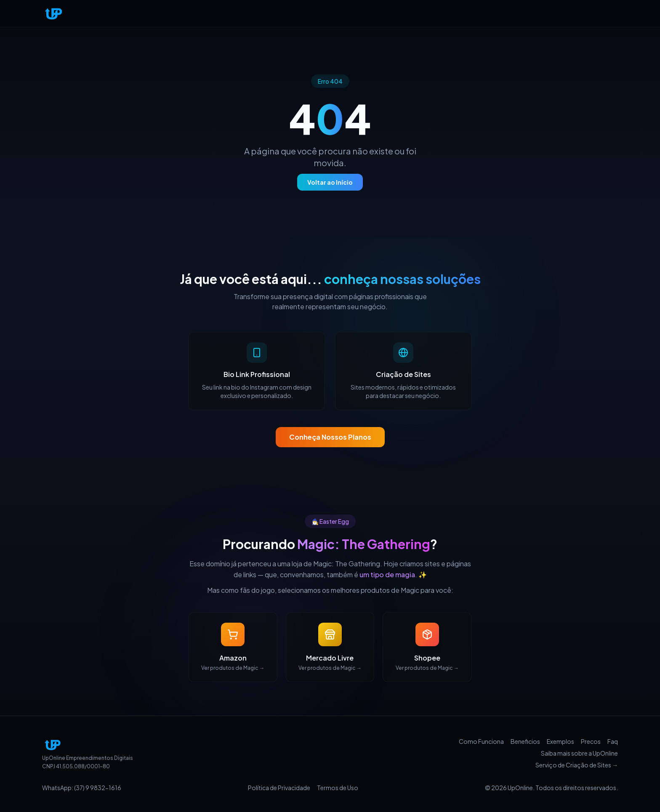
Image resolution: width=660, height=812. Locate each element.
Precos (591, 741)
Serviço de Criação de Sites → (577, 765)
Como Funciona (481, 741)
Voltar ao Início (330, 182)
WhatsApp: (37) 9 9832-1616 (82, 788)
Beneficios (525, 741)
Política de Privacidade (279, 788)
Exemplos (560, 741)
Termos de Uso (338, 788)
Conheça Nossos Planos (330, 437)
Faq (613, 741)
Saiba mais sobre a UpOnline (579, 753)
